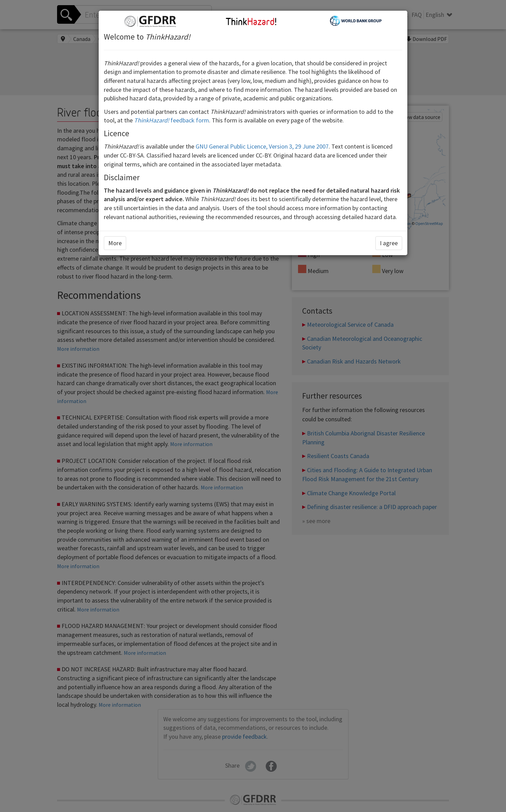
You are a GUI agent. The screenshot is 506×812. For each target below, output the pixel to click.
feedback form (172, 120)
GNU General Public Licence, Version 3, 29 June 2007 (262, 146)
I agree (389, 243)
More (115, 243)
